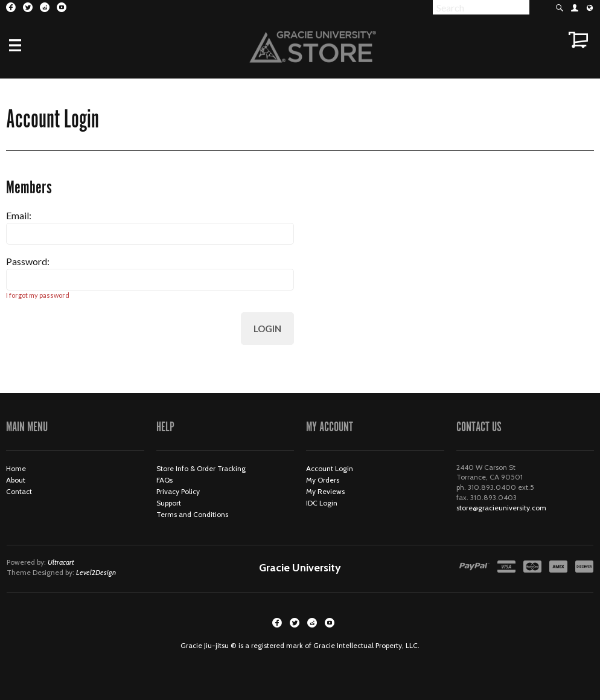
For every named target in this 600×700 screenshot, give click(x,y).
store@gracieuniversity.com (501, 508)
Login (267, 329)
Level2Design (96, 572)
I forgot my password (38, 295)
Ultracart (61, 562)
